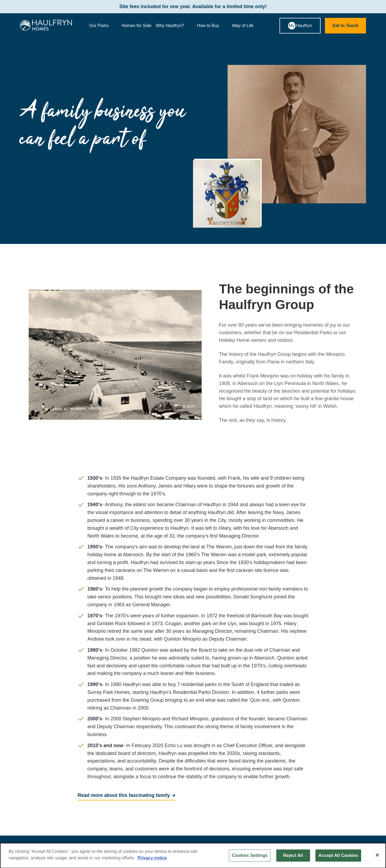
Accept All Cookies (338, 857)
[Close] (377, 857)
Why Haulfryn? (174, 26)
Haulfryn (300, 26)
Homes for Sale (137, 26)
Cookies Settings (250, 857)
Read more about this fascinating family (124, 795)
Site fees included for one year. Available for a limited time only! (193, 7)
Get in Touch (346, 26)
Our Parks (103, 26)
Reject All (293, 857)
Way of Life (247, 26)
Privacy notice (152, 859)
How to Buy (212, 26)
